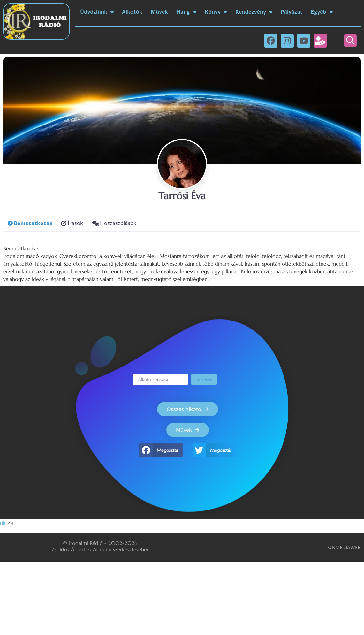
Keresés (204, 379)
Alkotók (132, 12)
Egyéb (322, 12)
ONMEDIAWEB (344, 548)
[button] (350, 41)
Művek (159, 12)
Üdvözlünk (97, 12)
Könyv (216, 12)
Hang (186, 12)
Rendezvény (254, 12)
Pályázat (292, 12)
